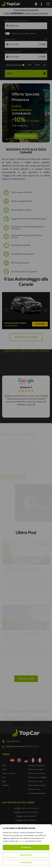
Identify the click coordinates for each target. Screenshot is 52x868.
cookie (21, 841)
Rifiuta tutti (26, 855)
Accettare (26, 847)
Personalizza (26, 862)
